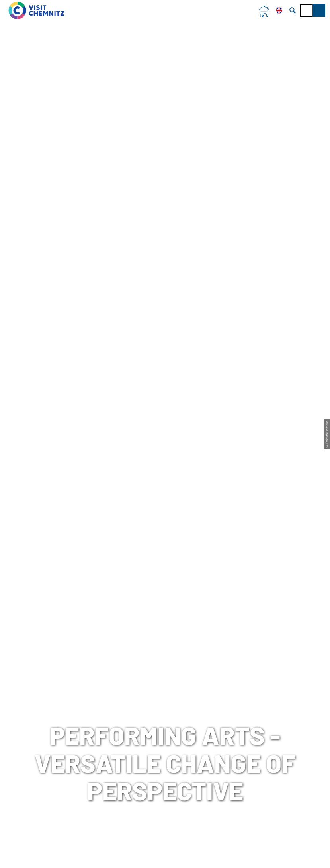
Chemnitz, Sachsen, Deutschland (67, 452)
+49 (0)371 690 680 (55, 743)
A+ (176, 853)
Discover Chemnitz (62, 298)
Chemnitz (18, 298)
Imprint (237, 708)
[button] (319, 10)
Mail (12, 755)
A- (154, 853)
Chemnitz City (136, 720)
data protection (249, 720)
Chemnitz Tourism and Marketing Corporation (164, 737)
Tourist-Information (35, 708)
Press (235, 731)
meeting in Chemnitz (146, 708)
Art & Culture (110, 298)
